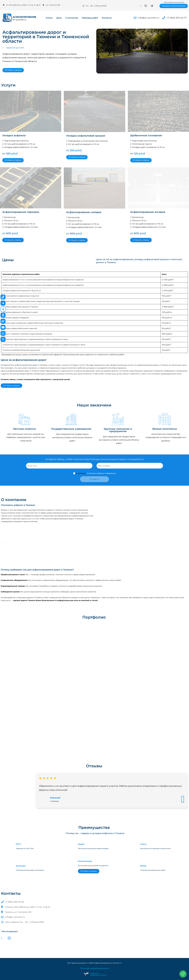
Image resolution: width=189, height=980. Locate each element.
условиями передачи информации (101, 489)
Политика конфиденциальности (95, 968)
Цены (59, 18)
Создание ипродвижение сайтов (98, 974)
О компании (72, 18)
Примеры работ (90, 18)
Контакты (107, 18)
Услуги (49, 18)
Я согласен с (94, 489)
